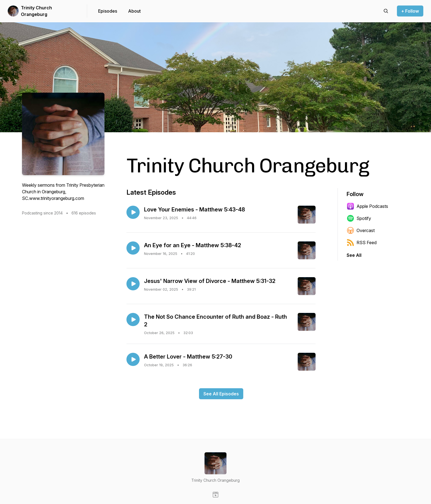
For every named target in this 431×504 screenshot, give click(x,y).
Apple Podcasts (367, 206)
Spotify (359, 218)
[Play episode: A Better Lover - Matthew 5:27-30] (133, 359)
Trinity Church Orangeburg (36, 11)
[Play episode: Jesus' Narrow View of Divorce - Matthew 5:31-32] (133, 284)
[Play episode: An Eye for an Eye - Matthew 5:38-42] (133, 248)
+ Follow (410, 11)
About (134, 11)
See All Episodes (221, 394)
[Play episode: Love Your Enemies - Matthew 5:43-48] (133, 212)
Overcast (361, 230)
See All (354, 255)
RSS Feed (362, 243)
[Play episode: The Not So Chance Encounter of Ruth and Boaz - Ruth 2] (133, 320)
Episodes (108, 11)
